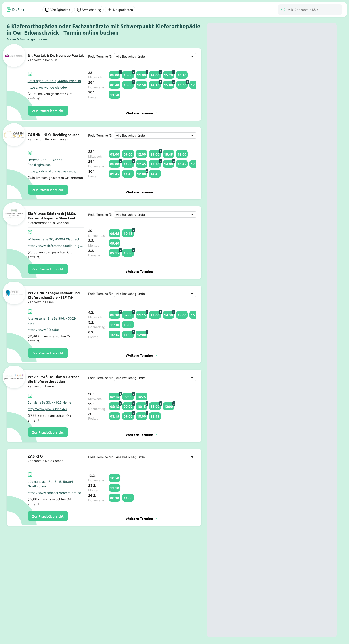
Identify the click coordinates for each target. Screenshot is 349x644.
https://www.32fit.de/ (43, 330)
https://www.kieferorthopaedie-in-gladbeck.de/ (56, 246)
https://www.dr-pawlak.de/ (47, 87)
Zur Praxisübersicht (48, 110)
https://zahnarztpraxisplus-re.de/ (52, 171)
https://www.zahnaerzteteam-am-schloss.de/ (56, 493)
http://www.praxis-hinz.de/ (47, 409)
